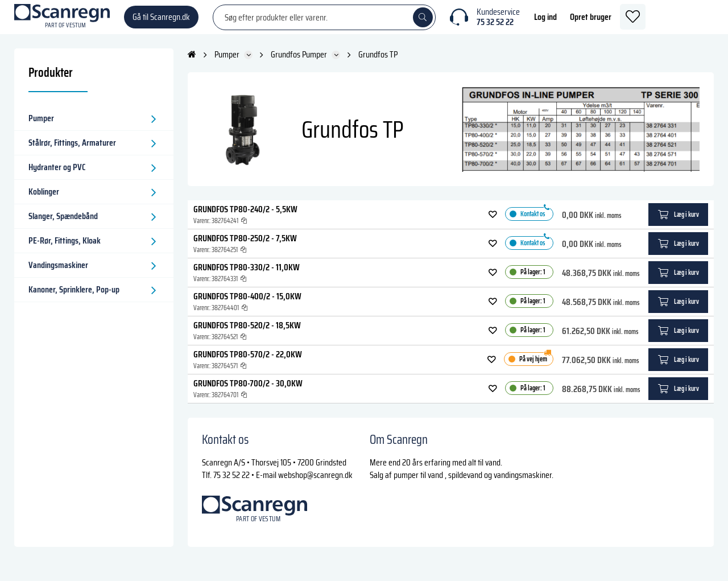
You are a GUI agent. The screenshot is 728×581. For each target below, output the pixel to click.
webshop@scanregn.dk (315, 486)
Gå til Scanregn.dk (161, 22)
